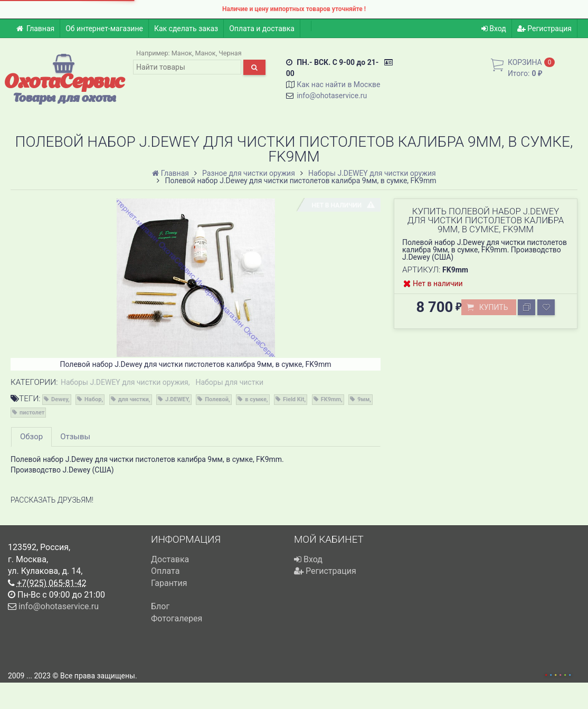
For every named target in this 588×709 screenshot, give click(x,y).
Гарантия (169, 583)
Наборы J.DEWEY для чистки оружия (125, 382)
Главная (35, 29)
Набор (93, 399)
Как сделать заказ (186, 29)
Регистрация (544, 29)
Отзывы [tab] (75, 437)
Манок (182, 53)
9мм (363, 399)
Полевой (217, 399)
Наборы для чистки (229, 382)
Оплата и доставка (262, 29)
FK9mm (331, 399)
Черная (230, 53)
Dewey (60, 399)
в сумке (256, 399)
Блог (160, 606)
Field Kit (293, 399)
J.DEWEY (177, 399)
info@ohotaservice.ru (332, 96)
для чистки (134, 399)
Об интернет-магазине (104, 29)
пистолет (32, 413)
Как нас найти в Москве (338, 84)
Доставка (170, 559)
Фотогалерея (177, 618)
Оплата (165, 571)
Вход (494, 29)
